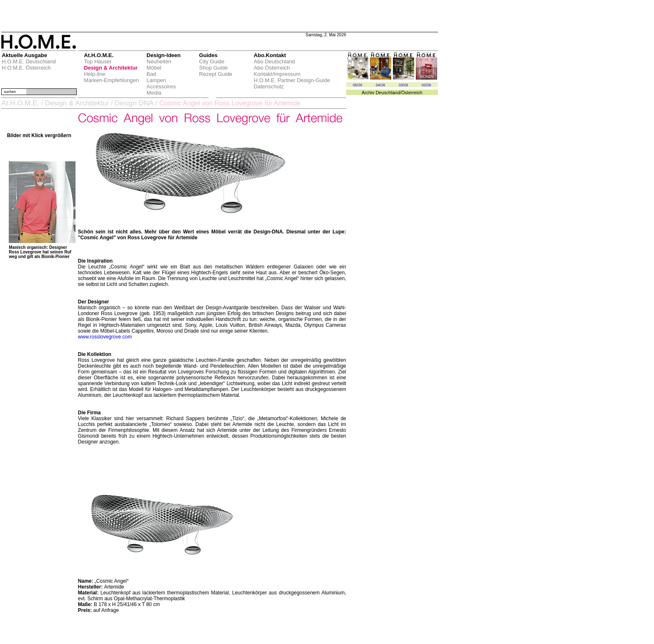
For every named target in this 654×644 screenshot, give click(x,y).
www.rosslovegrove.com (105, 337)
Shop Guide (213, 68)
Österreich (412, 93)
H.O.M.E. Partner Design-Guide (292, 80)
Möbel (154, 68)
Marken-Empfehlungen (111, 80)
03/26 (404, 85)
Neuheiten (159, 61)
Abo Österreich (272, 68)
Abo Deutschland (274, 61)
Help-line (94, 74)
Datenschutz (269, 86)
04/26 (381, 85)
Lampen (156, 80)
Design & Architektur (111, 68)
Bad (151, 74)
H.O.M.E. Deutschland (29, 61)
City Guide (212, 61)
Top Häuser (98, 61)
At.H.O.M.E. (20, 103)
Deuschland (388, 93)
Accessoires (161, 86)
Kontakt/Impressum (277, 74)
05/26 (358, 85)
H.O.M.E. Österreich (26, 68)
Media (154, 93)
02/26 (426, 85)
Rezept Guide (216, 74)
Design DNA (134, 103)
